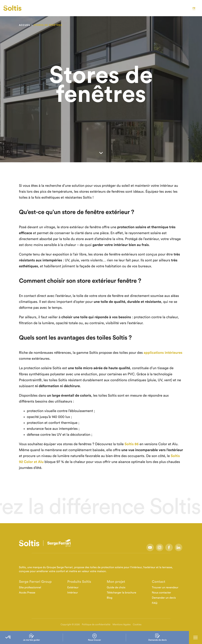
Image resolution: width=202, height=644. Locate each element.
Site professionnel (30, 588)
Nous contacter (161, 593)
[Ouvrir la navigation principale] (195, 637)
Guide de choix (116, 588)
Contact (159, 582)
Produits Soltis (79, 582)
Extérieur (73, 588)
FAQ (155, 603)
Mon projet (116, 582)
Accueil (25, 25)
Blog (109, 598)
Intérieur (72, 593)
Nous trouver (94, 637)
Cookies (137, 625)
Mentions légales (122, 625)
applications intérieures (163, 353)
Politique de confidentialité (96, 625)
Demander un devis (164, 598)
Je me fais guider (32, 637)
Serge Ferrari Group (35, 582)
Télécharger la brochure (121, 593)
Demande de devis (158, 637)
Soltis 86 (131, 444)
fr (194, 8)
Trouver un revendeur (165, 588)
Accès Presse (27, 593)
